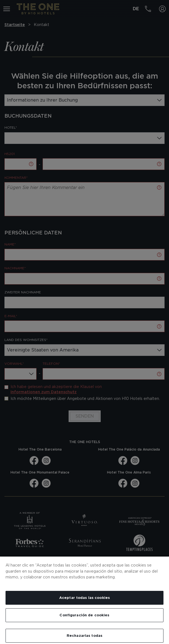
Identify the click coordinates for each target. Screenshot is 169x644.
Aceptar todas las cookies (84, 598)
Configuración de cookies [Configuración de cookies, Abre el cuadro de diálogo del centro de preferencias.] (84, 615)
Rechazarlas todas (84, 636)
